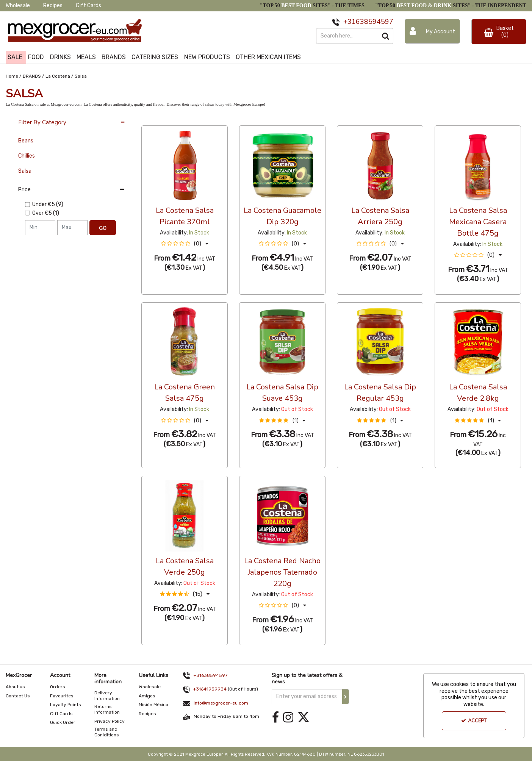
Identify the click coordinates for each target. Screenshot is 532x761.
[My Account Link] (432, 31)
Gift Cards (88, 5)
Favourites (62, 696)
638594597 (375, 22)
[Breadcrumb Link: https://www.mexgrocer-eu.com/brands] (32, 76)
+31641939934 (210, 689)
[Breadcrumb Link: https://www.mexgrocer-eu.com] (12, 76)
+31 (350, 22)
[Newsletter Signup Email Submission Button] (346, 697)
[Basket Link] (499, 32)
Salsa (25, 171)
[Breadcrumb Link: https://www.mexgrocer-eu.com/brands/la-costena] (58, 76)
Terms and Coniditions (107, 732)
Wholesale (18, 5)
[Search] (347, 36)
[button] (185, 244)
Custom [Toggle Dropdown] (192, 119)
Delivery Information (107, 696)
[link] (275, 718)
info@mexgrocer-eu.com (221, 703)
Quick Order (63, 722)
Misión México (153, 705)
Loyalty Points (66, 705)
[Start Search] (386, 36)
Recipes (53, 5)
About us (15, 687)
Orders (58, 687)
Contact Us (18, 696)
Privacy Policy (110, 721)
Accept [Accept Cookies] (474, 721)
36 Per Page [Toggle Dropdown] (157, 119)
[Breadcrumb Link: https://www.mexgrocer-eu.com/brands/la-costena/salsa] (81, 76)
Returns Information (107, 709)
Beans (26, 141)
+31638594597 (210, 675)
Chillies (27, 156)
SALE (15, 57)
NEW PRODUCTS (207, 57)
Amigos (147, 696)
